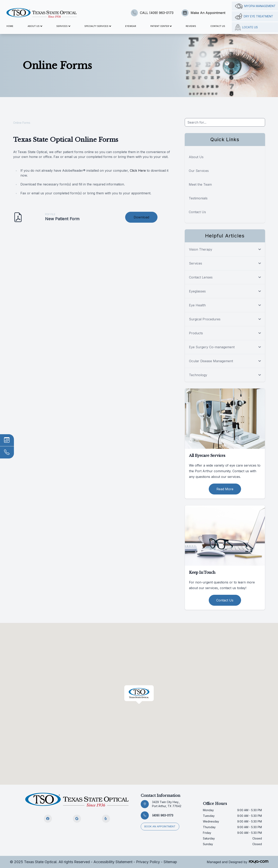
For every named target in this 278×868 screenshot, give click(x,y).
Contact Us (218, 26)
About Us (196, 157)
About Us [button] (35, 26)
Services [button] (63, 26)
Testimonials (198, 198)
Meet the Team (200, 184)
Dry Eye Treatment (254, 16)
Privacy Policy (148, 862)
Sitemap (170, 862)
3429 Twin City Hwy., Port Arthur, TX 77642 (167, 804)
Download (141, 217)
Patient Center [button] (161, 26)
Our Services (199, 171)
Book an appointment (161, 826)
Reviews (191, 26)
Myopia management (255, 6)
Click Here (138, 170)
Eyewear (131, 26)
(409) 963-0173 (163, 815)
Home (10, 26)
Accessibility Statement (113, 862)
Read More (225, 489)
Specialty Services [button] (98, 26)
